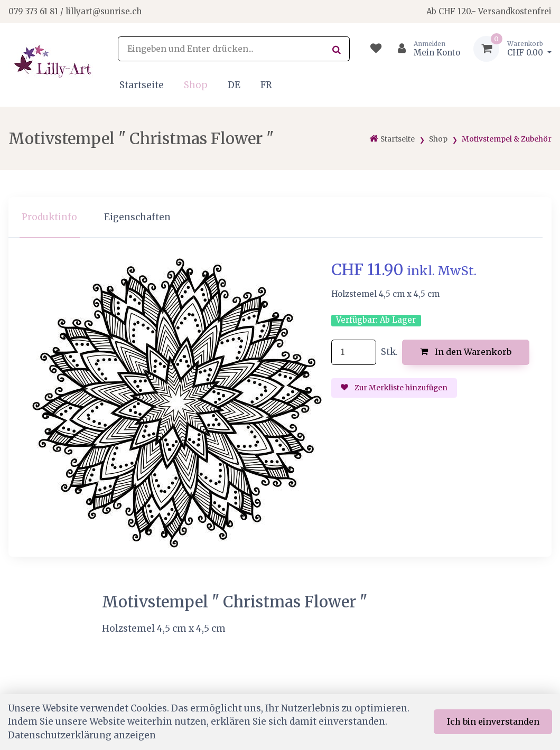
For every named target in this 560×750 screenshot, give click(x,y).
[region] (280, 217)
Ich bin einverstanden (493, 721)
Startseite (142, 85)
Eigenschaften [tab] (137, 217)
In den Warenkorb (466, 352)
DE (234, 85)
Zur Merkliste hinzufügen (394, 388)
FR (266, 85)
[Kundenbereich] (424, 49)
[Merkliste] (376, 49)
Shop (196, 85)
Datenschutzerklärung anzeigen (82, 735)
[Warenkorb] (512, 49)
